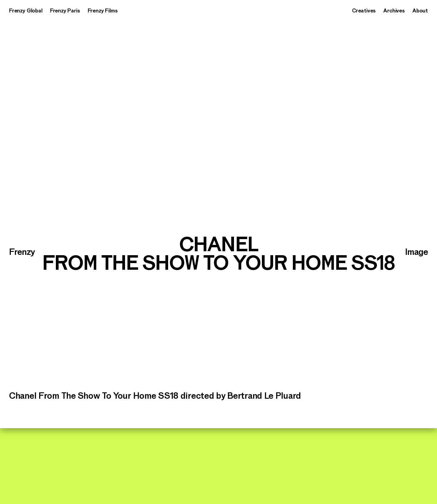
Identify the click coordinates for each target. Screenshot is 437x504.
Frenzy (22, 252)
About (420, 11)
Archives (394, 11)
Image (417, 252)
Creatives (364, 11)
